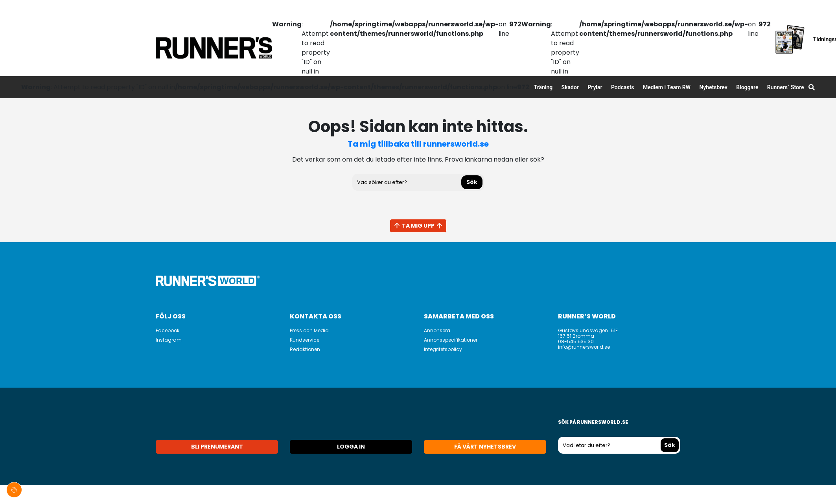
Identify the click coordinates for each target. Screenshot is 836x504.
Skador (570, 87)
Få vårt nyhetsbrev (485, 447)
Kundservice (305, 340)
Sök (472, 182)
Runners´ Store (786, 87)
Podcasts (623, 87)
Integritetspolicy (443, 349)
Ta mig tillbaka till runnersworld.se (418, 144)
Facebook (168, 330)
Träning (543, 87)
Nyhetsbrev (713, 87)
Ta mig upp (418, 226)
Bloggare (747, 87)
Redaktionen (305, 349)
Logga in (351, 447)
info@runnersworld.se (584, 347)
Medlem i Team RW (667, 87)
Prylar (595, 87)
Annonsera (437, 330)
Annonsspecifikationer (451, 340)
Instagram (169, 340)
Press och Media (309, 330)
